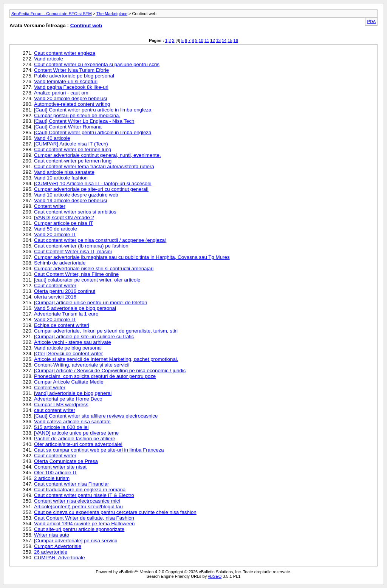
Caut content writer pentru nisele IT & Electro (84, 495)
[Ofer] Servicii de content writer (68, 354)
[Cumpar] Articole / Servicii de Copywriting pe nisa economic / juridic (110, 371)
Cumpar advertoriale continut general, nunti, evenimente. (98, 155)
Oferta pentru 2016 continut (65, 291)
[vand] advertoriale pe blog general (73, 393)
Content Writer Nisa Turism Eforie (71, 70)
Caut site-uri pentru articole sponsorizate (79, 529)
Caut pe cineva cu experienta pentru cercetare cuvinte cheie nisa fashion (115, 512)
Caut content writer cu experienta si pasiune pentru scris (97, 64)
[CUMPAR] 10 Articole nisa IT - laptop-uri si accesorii (93, 183)
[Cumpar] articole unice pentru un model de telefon (91, 303)
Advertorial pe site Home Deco (68, 399)
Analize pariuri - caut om (61, 93)
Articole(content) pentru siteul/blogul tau (78, 507)
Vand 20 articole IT (55, 234)
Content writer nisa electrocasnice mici (77, 501)
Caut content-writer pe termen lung (73, 161)
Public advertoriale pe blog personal (74, 76)
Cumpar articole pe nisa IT (63, 223)
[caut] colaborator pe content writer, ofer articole (87, 280)
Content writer (50, 206)
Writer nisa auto (52, 535)
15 (230, 40)
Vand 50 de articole (56, 229)
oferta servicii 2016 (55, 297)
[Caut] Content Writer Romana (68, 127)
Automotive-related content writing (72, 104)
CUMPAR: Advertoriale (60, 558)
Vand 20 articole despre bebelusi (70, 98)
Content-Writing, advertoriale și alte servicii (82, 365)
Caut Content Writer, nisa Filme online (76, 274)
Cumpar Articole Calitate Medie (69, 382)
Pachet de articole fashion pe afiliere (75, 439)
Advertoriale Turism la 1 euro (66, 314)
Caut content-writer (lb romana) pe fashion (81, 246)
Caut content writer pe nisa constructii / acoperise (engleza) (100, 240)
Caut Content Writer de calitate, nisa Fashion (84, 518)
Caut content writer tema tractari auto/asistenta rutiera (94, 166)
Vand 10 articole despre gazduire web (76, 195)
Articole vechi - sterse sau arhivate (73, 342)
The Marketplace (112, 14)
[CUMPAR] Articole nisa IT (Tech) (71, 144)
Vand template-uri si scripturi (66, 81)
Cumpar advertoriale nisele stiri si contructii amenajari (94, 268)
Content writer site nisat (60, 467)
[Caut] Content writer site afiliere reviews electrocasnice (96, 416)
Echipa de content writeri (62, 325)
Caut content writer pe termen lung (73, 149)
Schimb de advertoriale (60, 263)
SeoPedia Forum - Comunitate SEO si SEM (52, 14)
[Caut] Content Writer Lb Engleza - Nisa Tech (84, 121)
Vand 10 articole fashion (61, 178)
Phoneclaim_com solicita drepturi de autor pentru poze (95, 376)
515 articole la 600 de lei (61, 427)
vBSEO (215, 576)
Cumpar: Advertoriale (58, 546)
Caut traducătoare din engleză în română (80, 490)
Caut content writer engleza (65, 53)
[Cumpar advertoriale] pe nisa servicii (75, 541)
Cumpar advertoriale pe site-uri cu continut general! (91, 189)
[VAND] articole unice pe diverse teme (76, 433)
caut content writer (55, 410)
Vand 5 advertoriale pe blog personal (75, 308)
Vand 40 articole (52, 138)
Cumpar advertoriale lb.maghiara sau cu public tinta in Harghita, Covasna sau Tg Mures (132, 257)
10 (201, 40)
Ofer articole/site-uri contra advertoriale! (78, 444)
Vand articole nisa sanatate (64, 172)
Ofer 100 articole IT (56, 473)
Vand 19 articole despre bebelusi (70, 200)
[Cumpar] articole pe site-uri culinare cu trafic (84, 337)
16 (236, 40)
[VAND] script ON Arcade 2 (64, 217)
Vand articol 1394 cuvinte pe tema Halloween (84, 524)
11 (207, 40)
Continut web (86, 26)
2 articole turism (52, 478)
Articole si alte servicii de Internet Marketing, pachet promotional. (106, 359)
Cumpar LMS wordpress (61, 405)
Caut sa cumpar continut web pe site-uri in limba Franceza (99, 450)
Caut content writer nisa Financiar (72, 484)
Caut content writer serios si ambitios (75, 212)
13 (218, 40)
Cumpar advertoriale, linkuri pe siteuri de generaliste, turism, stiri (106, 331)
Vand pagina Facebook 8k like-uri (71, 87)
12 (212, 40)
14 (224, 40)
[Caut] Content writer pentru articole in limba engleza (93, 110)
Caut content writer (55, 285)
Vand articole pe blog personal (68, 348)
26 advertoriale (51, 552)
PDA (371, 22)
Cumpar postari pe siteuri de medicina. (77, 115)
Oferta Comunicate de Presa (66, 461)
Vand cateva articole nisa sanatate (72, 422)
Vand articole (49, 59)
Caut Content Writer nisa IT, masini (73, 251)
